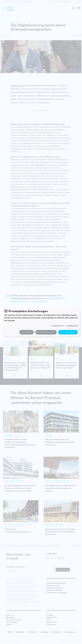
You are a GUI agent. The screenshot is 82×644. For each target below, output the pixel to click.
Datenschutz (58, 326)
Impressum (73, 326)
